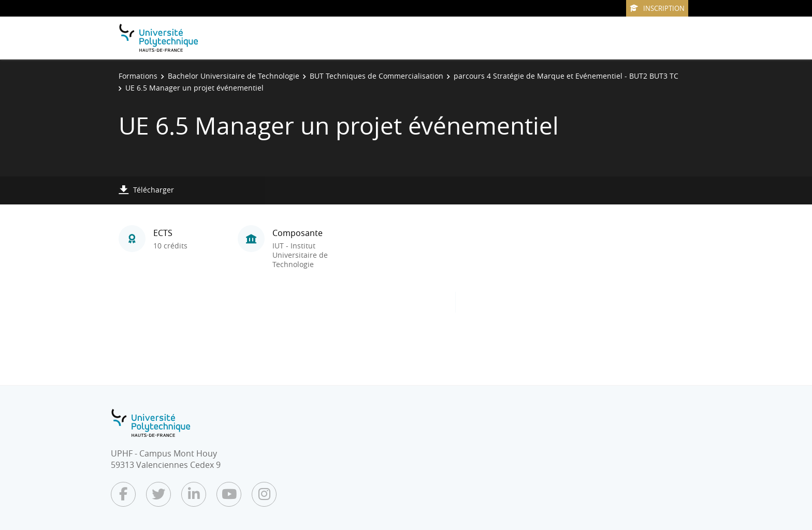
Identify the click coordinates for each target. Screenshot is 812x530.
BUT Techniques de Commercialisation (376, 76)
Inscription (657, 8)
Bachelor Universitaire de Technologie (234, 76)
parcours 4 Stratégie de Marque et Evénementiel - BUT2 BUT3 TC (566, 76)
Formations (138, 76)
